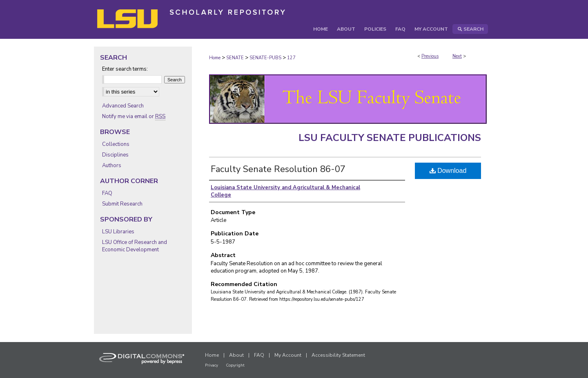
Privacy (212, 365)
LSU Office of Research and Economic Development (135, 246)
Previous (430, 56)
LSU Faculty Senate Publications (390, 138)
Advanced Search (123, 106)
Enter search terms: (125, 69)
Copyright (235, 365)
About (236, 355)
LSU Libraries (118, 232)
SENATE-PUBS (265, 58)
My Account (288, 355)
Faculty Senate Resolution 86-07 (278, 169)
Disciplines (115, 155)
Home (215, 58)
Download (448, 171)
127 (291, 58)
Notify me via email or (134, 116)
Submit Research (122, 204)
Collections (116, 144)
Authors (112, 166)
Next (457, 56)
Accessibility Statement (338, 355)
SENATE (235, 58)
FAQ (107, 193)
